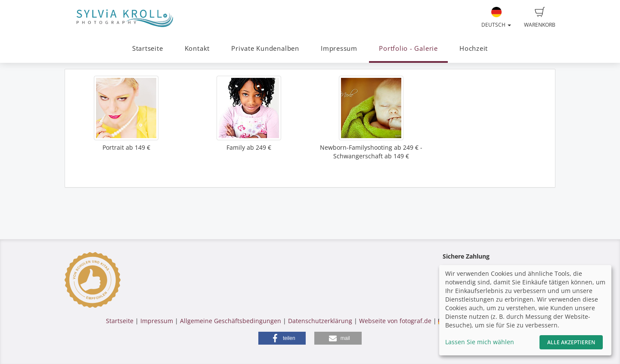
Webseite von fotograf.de (395, 321)
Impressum (339, 48)
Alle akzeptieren (571, 342)
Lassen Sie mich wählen (480, 342)
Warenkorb (540, 18)
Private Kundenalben (265, 48)
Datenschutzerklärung (320, 321)
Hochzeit (474, 48)
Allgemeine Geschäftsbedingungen (231, 321)
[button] (282, 338)
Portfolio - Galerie (408, 48)
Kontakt (197, 48)
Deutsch (496, 18)
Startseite (148, 48)
